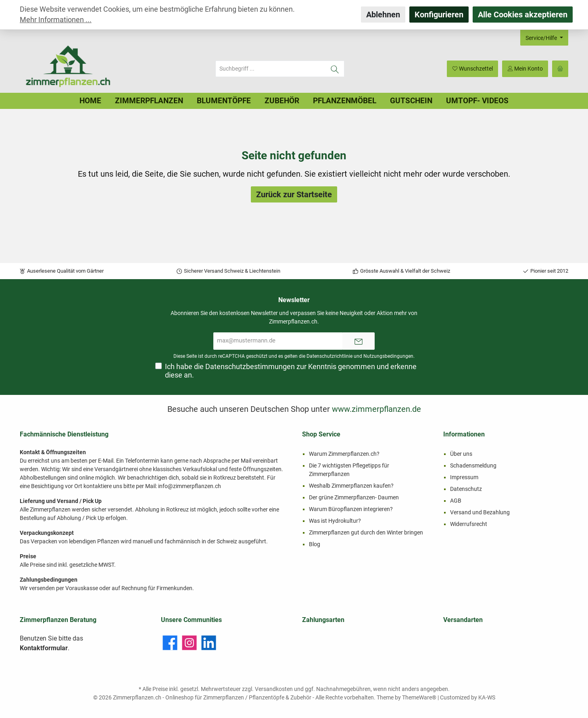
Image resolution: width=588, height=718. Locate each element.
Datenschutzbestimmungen (250, 367)
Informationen (464, 434)
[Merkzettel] (472, 69)
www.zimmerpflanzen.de (376, 409)
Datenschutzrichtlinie (329, 356)
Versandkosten (274, 689)
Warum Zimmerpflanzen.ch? (344, 454)
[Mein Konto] (525, 69)
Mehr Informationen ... (56, 20)
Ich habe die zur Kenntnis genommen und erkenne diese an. (291, 371)
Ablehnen (383, 15)
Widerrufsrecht (469, 524)
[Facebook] (170, 643)
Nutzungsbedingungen (388, 356)
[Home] (90, 101)
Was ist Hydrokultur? (335, 521)
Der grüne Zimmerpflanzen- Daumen (354, 497)
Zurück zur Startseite (294, 194)
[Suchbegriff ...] (271, 69)
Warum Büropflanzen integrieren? (351, 509)
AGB (456, 501)
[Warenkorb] (560, 69)
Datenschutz (466, 489)
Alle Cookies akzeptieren (523, 15)
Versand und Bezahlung (480, 512)
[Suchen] (335, 69)
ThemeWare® (419, 697)
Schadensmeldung (473, 465)
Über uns (461, 454)
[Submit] (359, 341)
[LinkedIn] (209, 643)
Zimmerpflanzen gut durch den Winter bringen (366, 532)
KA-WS (487, 697)
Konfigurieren (439, 15)
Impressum (464, 477)
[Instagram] (189, 643)
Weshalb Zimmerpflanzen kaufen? (351, 486)
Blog (315, 544)
